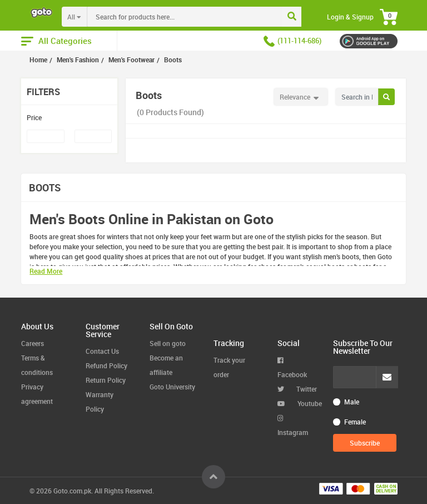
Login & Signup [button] (350, 17)
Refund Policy (106, 365)
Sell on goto (168, 343)
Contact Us (102, 351)
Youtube (300, 403)
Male (352, 402)
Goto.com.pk (72, 491)
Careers (33, 343)
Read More (46, 271)
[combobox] (207, 17)
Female (355, 422)
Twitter (297, 389)
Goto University (172, 387)
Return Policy (106, 380)
